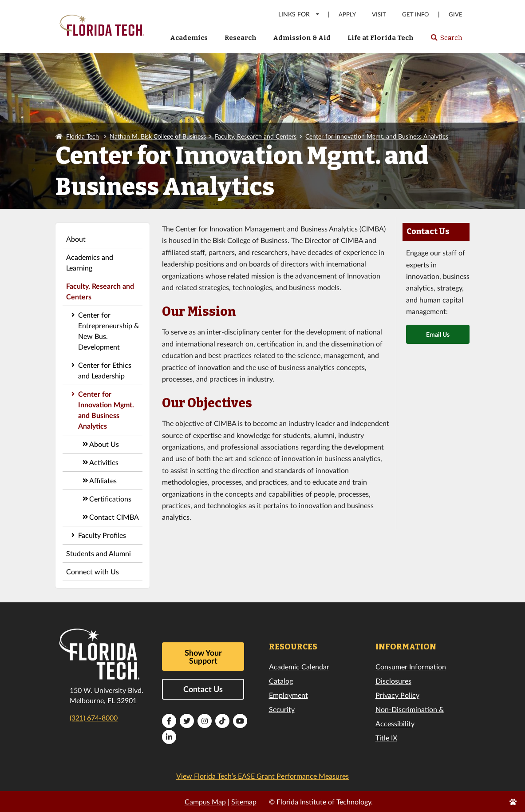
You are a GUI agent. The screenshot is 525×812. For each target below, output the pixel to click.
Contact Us (203, 689)
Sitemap (244, 802)
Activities (104, 462)
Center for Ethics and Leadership (105, 370)
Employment (288, 695)
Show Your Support (203, 657)
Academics (189, 38)
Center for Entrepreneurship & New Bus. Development (109, 331)
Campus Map (205, 802)
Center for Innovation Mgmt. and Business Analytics (377, 136)
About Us (104, 444)
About (76, 239)
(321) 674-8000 (94, 718)
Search (446, 40)
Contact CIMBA (114, 517)
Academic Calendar (299, 667)
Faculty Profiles (102, 535)
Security (282, 709)
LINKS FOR (299, 14)
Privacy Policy (397, 695)
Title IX (386, 738)
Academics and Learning (90, 262)
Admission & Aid (302, 38)
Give (456, 14)
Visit (379, 14)
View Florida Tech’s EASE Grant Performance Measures (262, 776)
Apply (347, 14)
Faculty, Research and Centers (256, 136)
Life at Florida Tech (381, 38)
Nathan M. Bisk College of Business (158, 136)
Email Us (438, 334)
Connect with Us (93, 571)
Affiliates (103, 480)
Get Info (415, 14)
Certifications (110, 499)
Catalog (281, 681)
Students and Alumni (99, 553)
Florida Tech (83, 136)
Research (241, 38)
